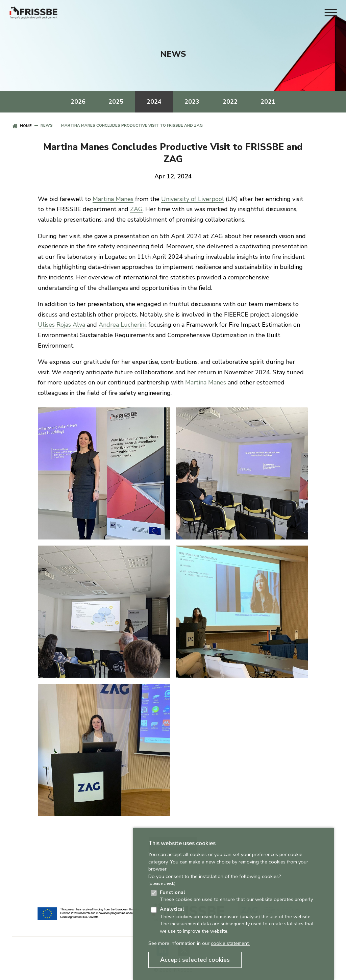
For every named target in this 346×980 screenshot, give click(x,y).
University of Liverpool (193, 199)
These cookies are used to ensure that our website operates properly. (237, 896)
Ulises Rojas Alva (61, 325)
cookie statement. (230, 943)
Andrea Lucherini (122, 325)
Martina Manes (113, 199)
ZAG (136, 209)
